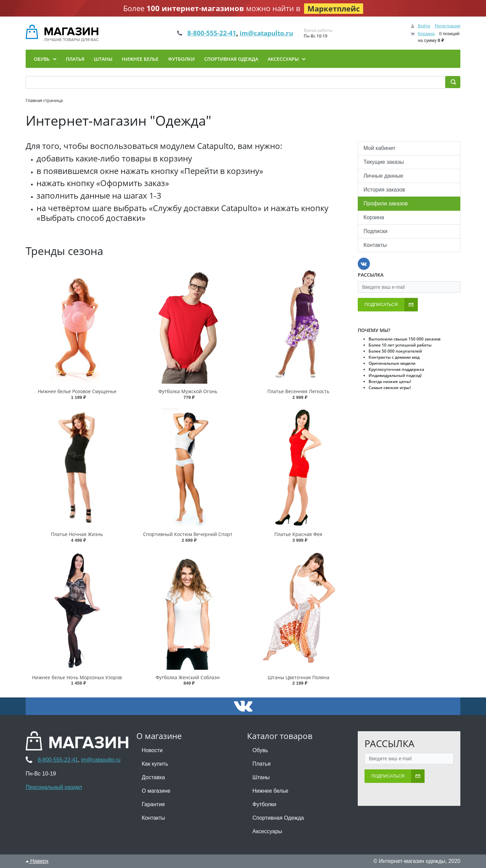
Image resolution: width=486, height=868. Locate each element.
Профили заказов (386, 203)
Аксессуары (267, 831)
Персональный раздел (54, 787)
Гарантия (153, 804)
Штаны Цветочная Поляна (299, 677)
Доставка (153, 777)
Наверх (37, 861)
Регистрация (448, 26)
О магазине (156, 791)
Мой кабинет (380, 148)
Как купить (155, 764)
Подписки (375, 231)
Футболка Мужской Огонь (188, 391)
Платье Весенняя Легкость (298, 391)
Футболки (264, 804)
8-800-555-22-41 (209, 33)
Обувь (260, 750)
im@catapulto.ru (269, 33)
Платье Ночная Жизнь (77, 534)
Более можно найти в (243, 8)
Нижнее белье (270, 791)
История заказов (384, 190)
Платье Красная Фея (298, 534)
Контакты (375, 245)
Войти (424, 26)
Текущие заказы (384, 162)
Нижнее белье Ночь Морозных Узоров (77, 677)
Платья (262, 764)
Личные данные (383, 176)
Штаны (261, 777)
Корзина (426, 34)
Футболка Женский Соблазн (188, 677)
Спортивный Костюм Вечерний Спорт (188, 534)
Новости (152, 750)
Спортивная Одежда (278, 818)
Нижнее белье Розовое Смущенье (77, 391)
